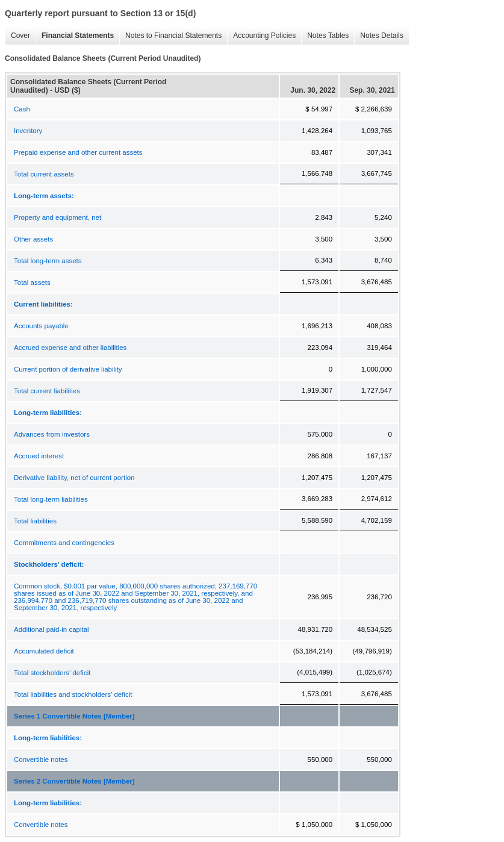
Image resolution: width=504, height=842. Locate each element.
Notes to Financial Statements (170, 36)
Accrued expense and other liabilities (70, 348)
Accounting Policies (261, 36)
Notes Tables (325, 36)
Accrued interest (39, 456)
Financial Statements (75, 36)
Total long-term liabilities (51, 499)
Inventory (28, 131)
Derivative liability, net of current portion (74, 478)
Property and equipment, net (58, 217)
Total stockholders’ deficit (52, 673)
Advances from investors (52, 434)
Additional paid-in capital (51, 629)
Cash (22, 109)
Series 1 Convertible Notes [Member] (74, 716)
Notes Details (378, 36)
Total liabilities (35, 521)
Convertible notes (41, 759)
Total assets (32, 282)
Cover (17, 36)
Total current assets (44, 174)
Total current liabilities (47, 391)
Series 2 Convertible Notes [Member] (74, 781)
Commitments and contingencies (64, 543)
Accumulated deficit (44, 651)
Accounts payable (41, 326)
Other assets (33, 239)
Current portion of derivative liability (68, 369)
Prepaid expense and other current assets (78, 152)
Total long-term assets (48, 261)
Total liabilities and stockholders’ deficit (73, 694)
